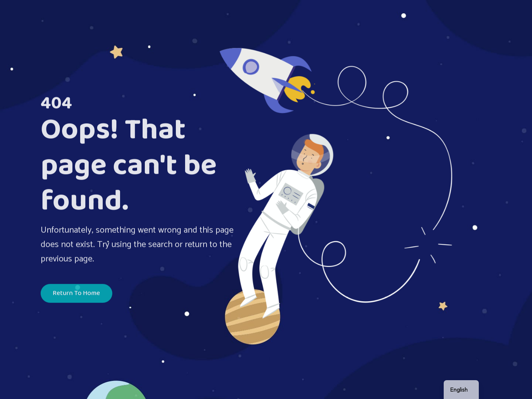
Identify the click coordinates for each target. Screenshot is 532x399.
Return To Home (76, 294)
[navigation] (461, 390)
